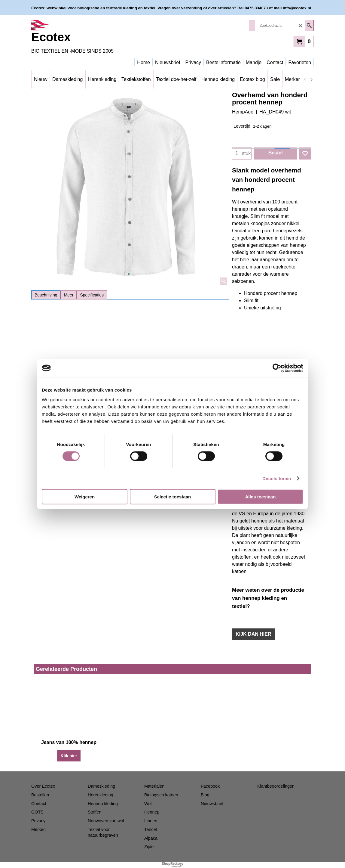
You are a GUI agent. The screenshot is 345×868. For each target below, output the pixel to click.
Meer (69, 295)
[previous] (305, 79)
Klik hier (69, 756)
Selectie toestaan (173, 496)
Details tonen (277, 478)
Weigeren (85, 496)
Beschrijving (46, 295)
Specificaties (92, 295)
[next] (311, 79)
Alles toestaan (261, 496)
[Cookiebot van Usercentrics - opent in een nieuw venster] (277, 368)
